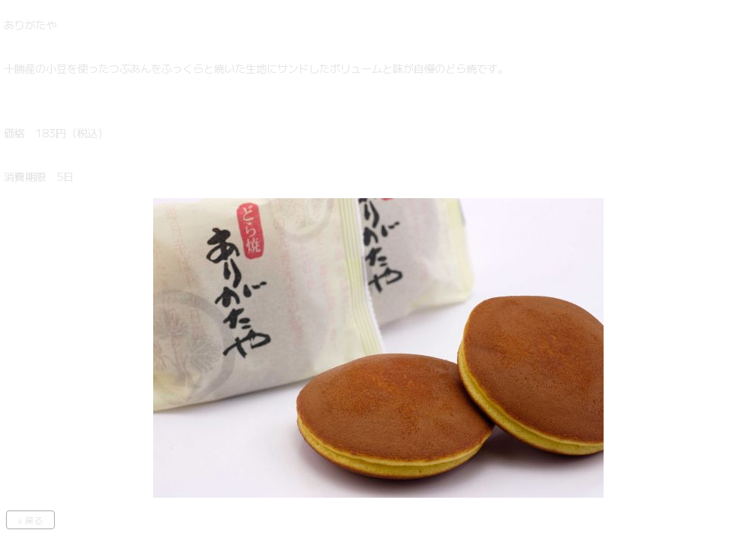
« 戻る (30, 520)
